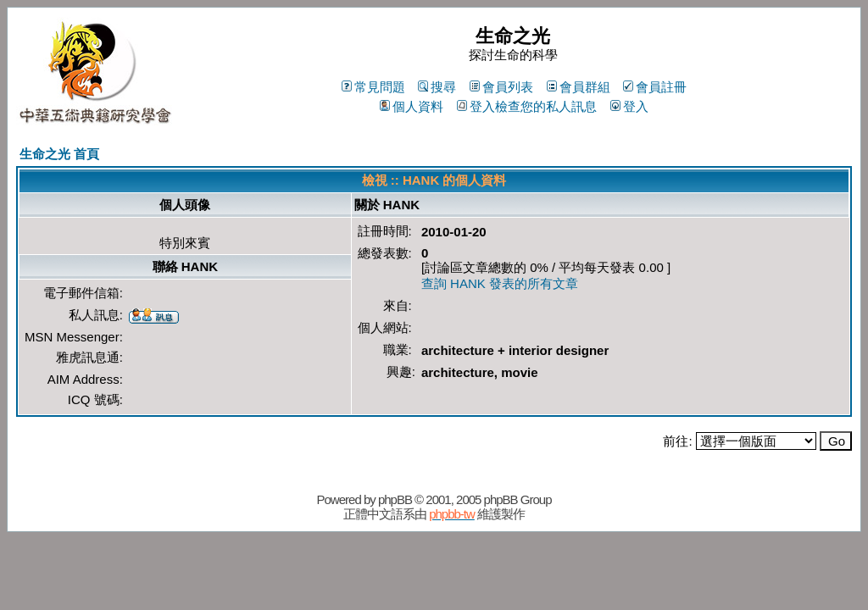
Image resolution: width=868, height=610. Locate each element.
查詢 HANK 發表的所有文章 (500, 283)
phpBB (395, 499)
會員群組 (579, 87)
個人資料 (412, 106)
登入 (629, 106)
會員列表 (501, 87)
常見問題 (373, 87)
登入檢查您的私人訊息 (527, 106)
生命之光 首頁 (59, 154)
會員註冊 (655, 87)
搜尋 (437, 87)
